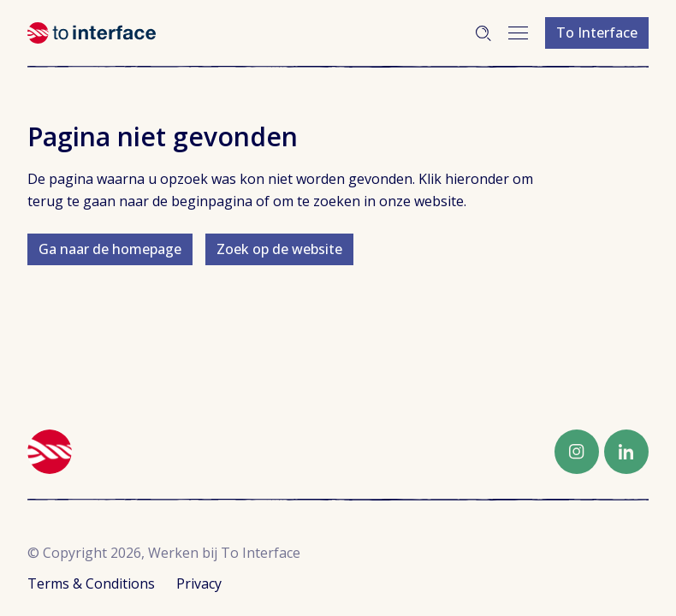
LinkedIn (626, 452)
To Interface (597, 33)
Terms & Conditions (91, 583)
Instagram (577, 452)
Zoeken (483, 33)
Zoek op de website (279, 249)
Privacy (199, 583)
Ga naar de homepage (110, 249)
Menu (518, 33)
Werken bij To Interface (92, 33)
